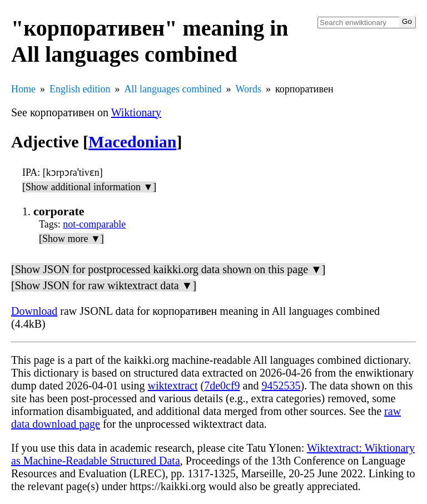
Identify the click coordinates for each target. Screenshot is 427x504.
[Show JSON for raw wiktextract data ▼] (104, 285)
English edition (80, 89)
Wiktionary (136, 112)
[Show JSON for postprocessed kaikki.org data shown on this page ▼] (168, 269)
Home (23, 89)
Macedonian (132, 142)
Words (248, 89)
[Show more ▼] (71, 239)
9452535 (281, 386)
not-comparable (94, 224)
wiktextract (173, 386)
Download (34, 311)
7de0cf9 (222, 386)
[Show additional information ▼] (89, 187)
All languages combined (173, 89)
